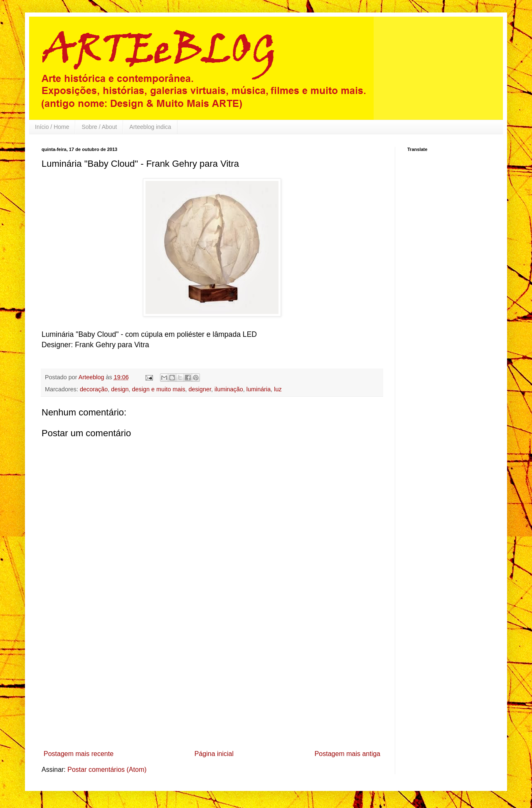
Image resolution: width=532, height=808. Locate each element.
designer (200, 389)
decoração (94, 389)
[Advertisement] (212, 684)
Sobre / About (99, 127)
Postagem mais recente (79, 754)
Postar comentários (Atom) (107, 770)
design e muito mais (159, 389)
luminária (259, 389)
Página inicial (214, 754)
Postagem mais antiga (347, 754)
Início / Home (52, 127)
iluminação (229, 389)
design (120, 389)
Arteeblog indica (150, 127)
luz (278, 389)
